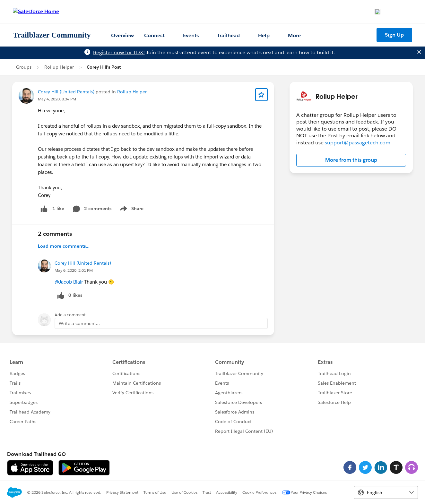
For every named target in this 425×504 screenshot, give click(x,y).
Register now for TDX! (119, 52)
